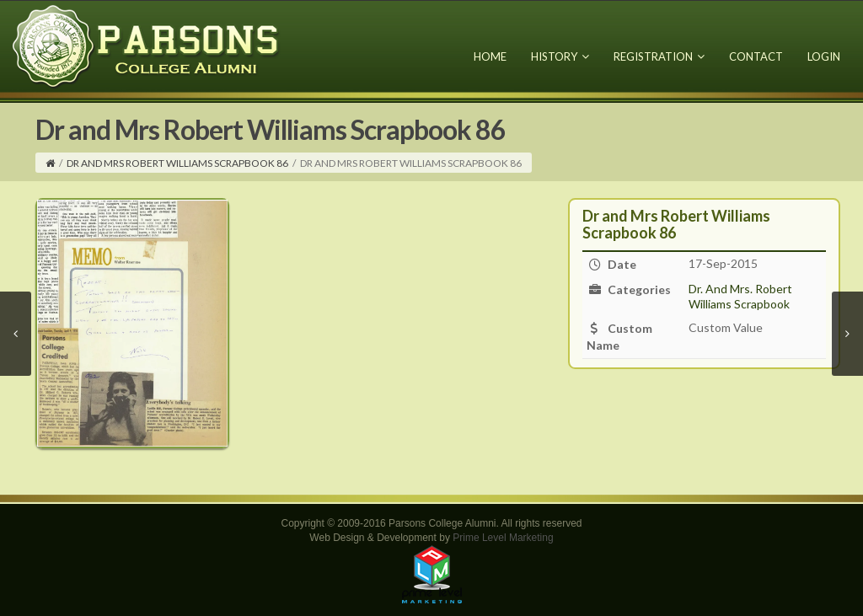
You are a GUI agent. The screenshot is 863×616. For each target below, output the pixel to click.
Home (490, 56)
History (560, 56)
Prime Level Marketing (503, 538)
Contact (756, 56)
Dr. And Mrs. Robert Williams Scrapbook (740, 296)
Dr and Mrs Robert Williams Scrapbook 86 (177, 163)
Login (824, 56)
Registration (659, 56)
